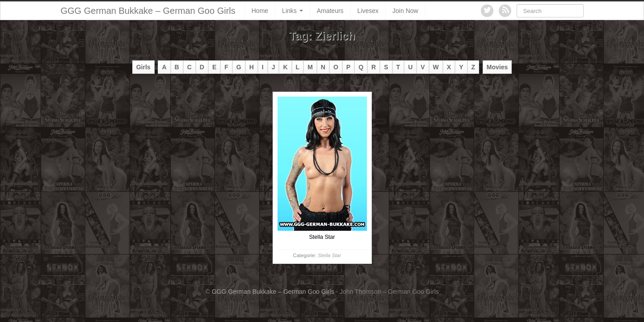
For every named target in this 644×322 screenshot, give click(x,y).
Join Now (405, 11)
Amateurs (330, 11)
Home (260, 11)
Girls (143, 67)
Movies (497, 67)
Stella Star (329, 255)
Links (293, 11)
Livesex (368, 11)
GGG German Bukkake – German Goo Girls (148, 11)
